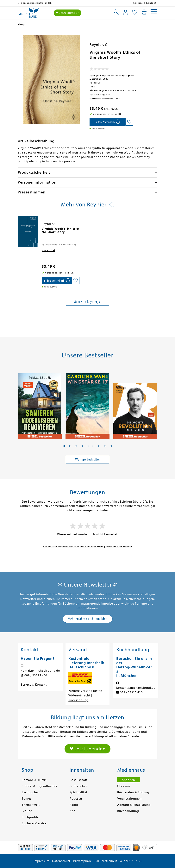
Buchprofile (30, 817)
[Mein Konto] (125, 12)
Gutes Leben (79, 786)
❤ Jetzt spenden (68, 13)
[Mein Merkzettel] (135, 12)
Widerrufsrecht (79, 695)
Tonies (27, 799)
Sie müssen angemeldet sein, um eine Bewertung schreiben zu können (87, 547)
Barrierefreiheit (106, 861)
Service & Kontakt (145, 3)
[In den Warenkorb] (107, 122)
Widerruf (126, 861)
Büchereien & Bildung (133, 792)
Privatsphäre (83, 861)
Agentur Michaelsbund (134, 805)
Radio (74, 805)
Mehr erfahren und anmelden (88, 619)
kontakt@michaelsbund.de (40, 671)
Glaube (27, 811)
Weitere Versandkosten (85, 691)
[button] (64, 446)
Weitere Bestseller (88, 459)
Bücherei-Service (34, 823)
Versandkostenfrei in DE (36, 3)
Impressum (41, 861)
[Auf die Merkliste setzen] (129, 122)
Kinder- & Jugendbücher (40, 786)
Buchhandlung (128, 811)
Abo (73, 811)
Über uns (124, 786)
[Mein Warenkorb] (144, 12)
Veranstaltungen (129, 799)
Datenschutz (61, 861)
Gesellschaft (78, 780)
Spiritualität (78, 792)
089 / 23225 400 (36, 675)
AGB (139, 861)
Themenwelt (31, 805)
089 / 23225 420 (131, 692)
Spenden (129, 780)
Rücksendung (78, 700)
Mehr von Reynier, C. (87, 302)
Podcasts (76, 799)
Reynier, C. (99, 45)
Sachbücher (30, 792)
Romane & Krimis (34, 780)
